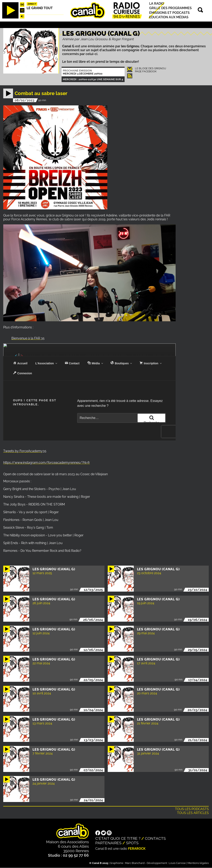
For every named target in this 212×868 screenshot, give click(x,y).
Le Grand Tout (40, 8)
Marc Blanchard (135, 863)
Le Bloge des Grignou (151, 68)
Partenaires (108, 843)
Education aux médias (169, 17)
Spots (132, 843)
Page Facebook (146, 71)
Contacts (155, 838)
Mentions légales (198, 863)
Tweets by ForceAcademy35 (25, 451)
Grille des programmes (170, 8)
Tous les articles (193, 813)
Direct (32, 4)
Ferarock (137, 849)
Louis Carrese (177, 863)
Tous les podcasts (192, 809)
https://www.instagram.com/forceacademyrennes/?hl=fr (47, 463)
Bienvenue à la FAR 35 (28, 338)
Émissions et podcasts (169, 13)
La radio (157, 4)
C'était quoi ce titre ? (118, 838)
